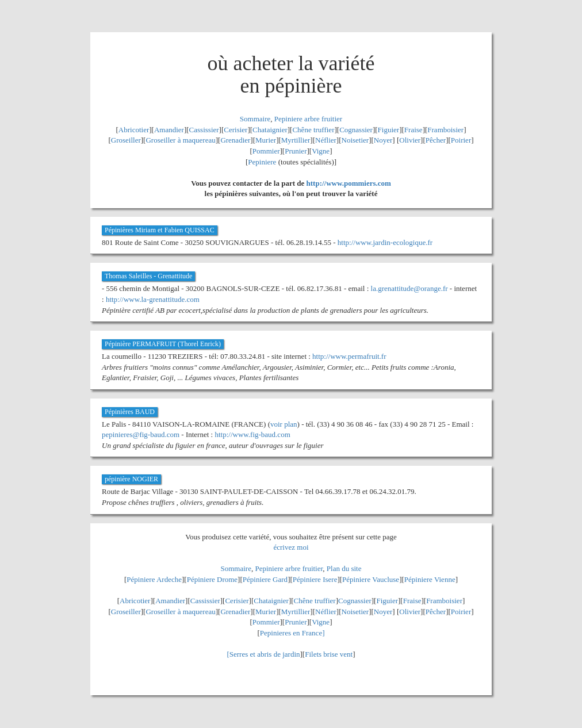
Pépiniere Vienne (430, 579)
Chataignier (270, 130)
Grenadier (235, 140)
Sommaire (255, 119)
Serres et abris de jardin (265, 654)
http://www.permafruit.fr (349, 356)
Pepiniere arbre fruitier (308, 119)
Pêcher (436, 140)
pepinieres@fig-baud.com (141, 434)
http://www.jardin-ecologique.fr (385, 242)
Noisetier (355, 140)
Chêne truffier (313, 130)
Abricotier (134, 130)
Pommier (266, 151)
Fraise (413, 130)
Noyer (383, 140)
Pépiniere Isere (315, 579)
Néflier (326, 140)
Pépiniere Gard (265, 579)
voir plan (284, 424)
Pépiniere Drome (212, 579)
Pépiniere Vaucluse (371, 579)
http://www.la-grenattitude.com (153, 299)
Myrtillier (296, 140)
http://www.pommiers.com (349, 183)
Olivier (410, 140)
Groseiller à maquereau (180, 140)
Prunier (296, 151)
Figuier (389, 130)
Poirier (461, 140)
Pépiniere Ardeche (154, 579)
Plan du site (344, 568)
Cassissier (204, 130)
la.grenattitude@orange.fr (409, 288)
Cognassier (356, 130)
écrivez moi (291, 547)
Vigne (321, 151)
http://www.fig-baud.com (252, 434)
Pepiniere (262, 162)
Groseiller (126, 140)
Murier (266, 140)
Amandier (169, 130)
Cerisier (236, 130)
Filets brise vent (329, 654)
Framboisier (445, 130)
